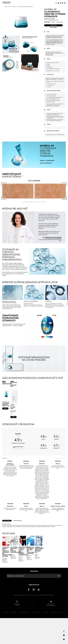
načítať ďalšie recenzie (25, 548)
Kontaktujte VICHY (17, 629)
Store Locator (46, 638)
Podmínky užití (14, 638)
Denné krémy (52, 19)
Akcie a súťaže (5, 638)
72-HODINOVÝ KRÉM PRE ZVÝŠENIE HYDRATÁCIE (48, 181)
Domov (6, 7)
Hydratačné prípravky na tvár (53, 20)
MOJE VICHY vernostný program (51, 629)
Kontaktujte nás (54, 638)
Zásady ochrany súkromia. (24, 638)
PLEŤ (10, 7)
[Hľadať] (56, 3)
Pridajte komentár (60, 22)
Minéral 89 (14, 7)
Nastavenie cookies (36, 638)
